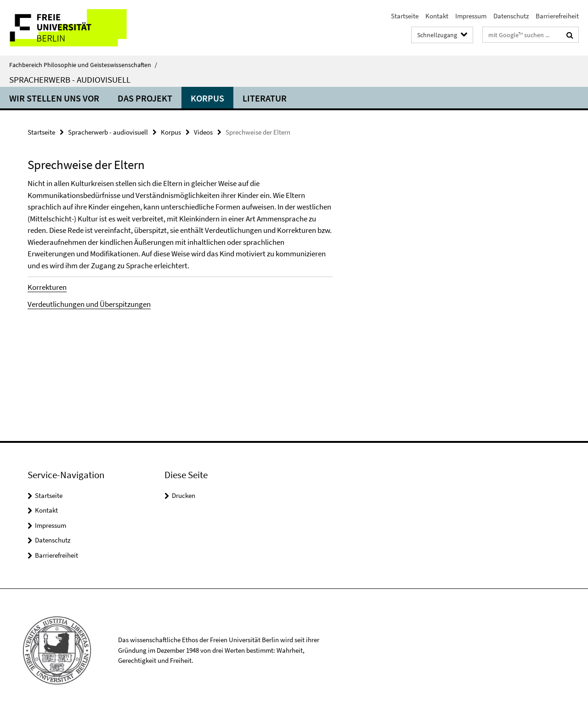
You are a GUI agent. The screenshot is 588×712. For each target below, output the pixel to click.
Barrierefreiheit (557, 16)
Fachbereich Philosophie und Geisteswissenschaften (83, 65)
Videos (203, 132)
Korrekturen (47, 287)
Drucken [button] (184, 495)
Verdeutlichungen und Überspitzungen (89, 304)
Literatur (265, 98)
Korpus (207, 98)
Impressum (471, 16)
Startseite (405, 16)
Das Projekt (145, 98)
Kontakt (437, 16)
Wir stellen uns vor (54, 98)
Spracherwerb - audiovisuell (70, 79)
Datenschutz (511, 16)
